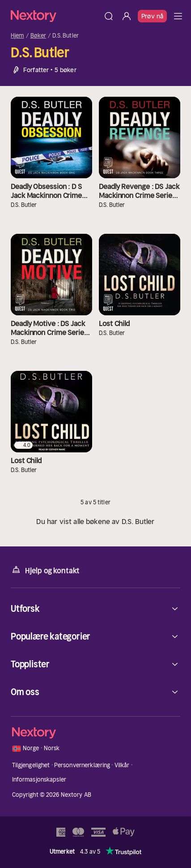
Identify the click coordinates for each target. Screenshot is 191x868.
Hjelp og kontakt (45, 570)
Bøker (38, 36)
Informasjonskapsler (39, 780)
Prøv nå (152, 16)
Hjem (17, 36)
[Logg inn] (127, 16)
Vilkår (122, 765)
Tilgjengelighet (31, 765)
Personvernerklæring (82, 765)
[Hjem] (55, 16)
